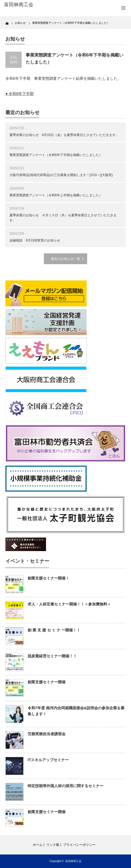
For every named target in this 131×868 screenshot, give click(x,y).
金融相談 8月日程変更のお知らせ (35, 240)
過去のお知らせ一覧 (65, 259)
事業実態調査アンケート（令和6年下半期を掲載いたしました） (56, 155)
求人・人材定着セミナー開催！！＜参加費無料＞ (69, 604)
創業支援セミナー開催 (47, 682)
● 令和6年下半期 (19, 94)
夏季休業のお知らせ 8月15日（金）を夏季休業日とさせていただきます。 (64, 135)
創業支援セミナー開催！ (48, 578)
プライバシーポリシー (79, 845)
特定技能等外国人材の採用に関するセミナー (65, 786)
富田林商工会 (73, 861)
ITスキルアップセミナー (48, 760)
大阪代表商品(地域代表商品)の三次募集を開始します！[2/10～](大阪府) (61, 175)
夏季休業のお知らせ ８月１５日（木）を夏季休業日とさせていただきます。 (63, 218)
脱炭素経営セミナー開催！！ (52, 656)
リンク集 (53, 845)
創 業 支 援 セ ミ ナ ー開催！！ (54, 630)
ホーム (38, 845)
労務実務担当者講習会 (47, 734)
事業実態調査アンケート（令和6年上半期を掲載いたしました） (56, 195)
